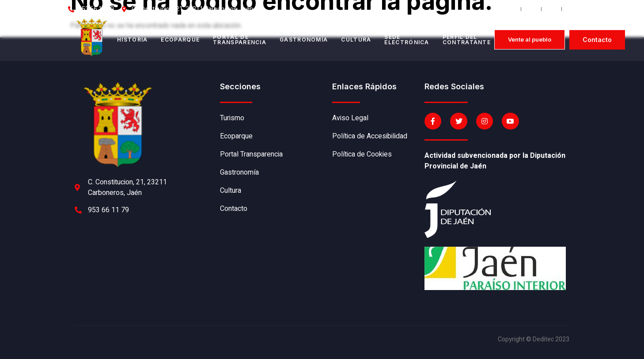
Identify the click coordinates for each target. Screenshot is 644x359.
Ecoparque (180, 40)
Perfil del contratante (467, 40)
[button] (530, 40)
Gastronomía (304, 40)
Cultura (356, 40)
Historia (132, 40)
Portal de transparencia (240, 40)
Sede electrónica (407, 40)
